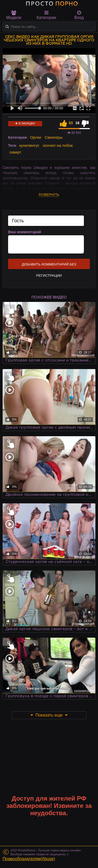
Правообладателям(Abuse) (29, 859)
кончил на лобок (58, 145)
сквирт (15, 152)
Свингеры (54, 137)
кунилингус (29, 145)
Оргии (36, 137)
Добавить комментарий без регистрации (49, 266)
